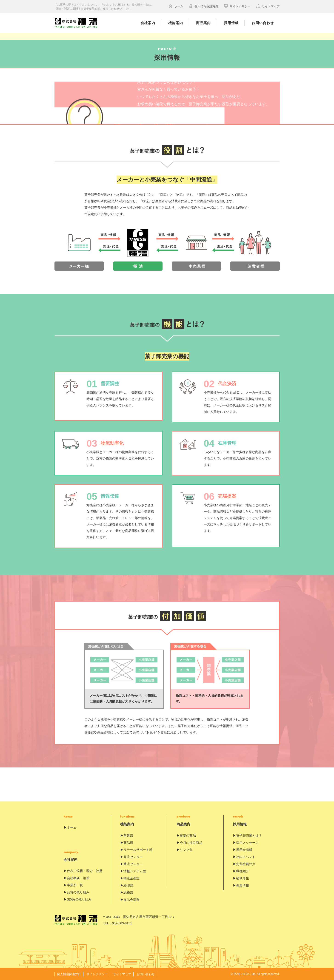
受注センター (133, 864)
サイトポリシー (237, 6)
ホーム (176, 6)
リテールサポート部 (138, 850)
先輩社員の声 (246, 864)
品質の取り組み (78, 892)
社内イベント (246, 857)
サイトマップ (268, 6)
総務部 (128, 892)
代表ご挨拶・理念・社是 (85, 871)
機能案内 (176, 23)
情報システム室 (135, 871)
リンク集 (186, 850)
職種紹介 (243, 871)
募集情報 (243, 885)
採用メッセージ (247, 843)
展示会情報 (131, 900)
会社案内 (148, 23)
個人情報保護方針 (204, 6)
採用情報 (231, 23)
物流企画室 (131, 878)
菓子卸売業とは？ (249, 835)
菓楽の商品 (188, 835)
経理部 (128, 885)
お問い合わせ (263, 23)
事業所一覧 (75, 885)
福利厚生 (243, 878)
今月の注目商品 (191, 843)
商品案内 (203, 23)
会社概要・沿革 (78, 878)
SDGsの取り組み (79, 899)
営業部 (128, 835)
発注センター (133, 857)
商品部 (128, 843)
